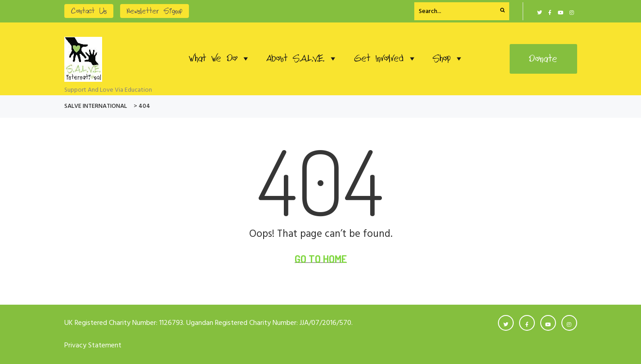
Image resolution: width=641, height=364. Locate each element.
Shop (448, 58)
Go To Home (321, 259)
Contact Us (89, 11)
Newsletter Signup (155, 11)
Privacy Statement (93, 346)
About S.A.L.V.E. (302, 58)
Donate (543, 59)
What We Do (220, 58)
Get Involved (385, 58)
